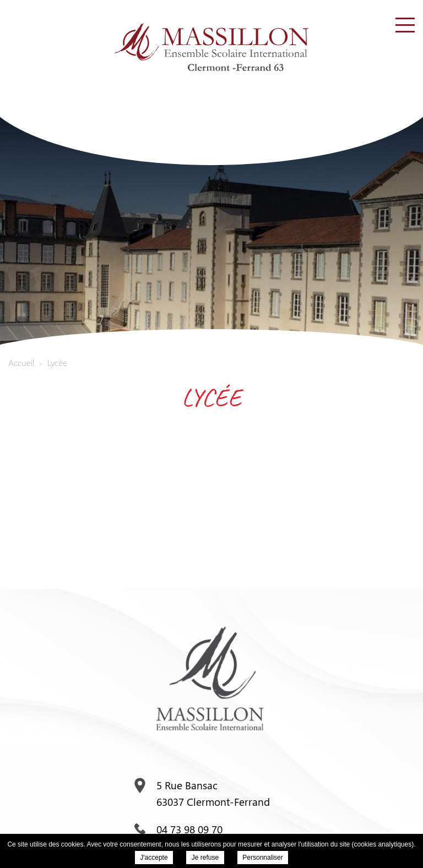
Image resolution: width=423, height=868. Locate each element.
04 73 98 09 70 (178, 829)
